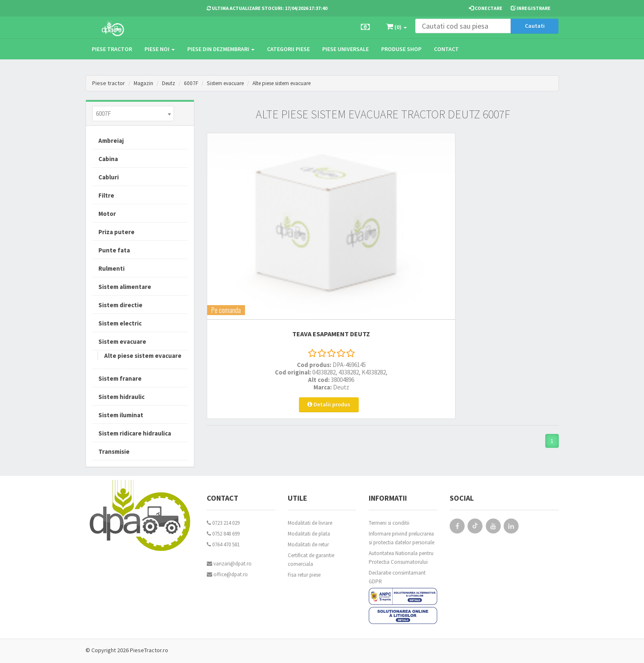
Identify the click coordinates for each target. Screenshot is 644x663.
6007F (193, 83)
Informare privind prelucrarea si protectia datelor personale (402, 538)
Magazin (144, 83)
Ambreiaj (111, 141)
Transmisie (114, 451)
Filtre (106, 195)
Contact (446, 49)
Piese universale (345, 49)
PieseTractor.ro (149, 650)
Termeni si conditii (389, 523)
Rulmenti (111, 268)
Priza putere (116, 232)
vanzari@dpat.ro (229, 564)
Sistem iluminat (121, 415)
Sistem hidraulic (121, 397)
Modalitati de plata (309, 534)
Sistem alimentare (125, 287)
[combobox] (133, 114)
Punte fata (114, 250)
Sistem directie (120, 305)
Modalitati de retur (308, 544)
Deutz (170, 83)
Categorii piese (288, 49)
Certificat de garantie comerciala (311, 560)
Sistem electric (120, 323)
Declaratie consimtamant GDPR (397, 577)
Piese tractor (112, 49)
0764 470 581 (223, 544)
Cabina (108, 159)
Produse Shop (401, 49)
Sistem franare (120, 378)
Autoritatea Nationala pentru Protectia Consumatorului (401, 558)
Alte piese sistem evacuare (294, 83)
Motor (107, 214)
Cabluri (109, 177)
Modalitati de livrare (310, 523)
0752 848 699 (223, 534)
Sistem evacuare (230, 83)
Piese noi (160, 49)
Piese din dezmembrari (221, 49)
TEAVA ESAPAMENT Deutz (261, 229)
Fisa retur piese (304, 575)
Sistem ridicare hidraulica (135, 433)
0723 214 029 (223, 523)
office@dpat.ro (227, 574)
